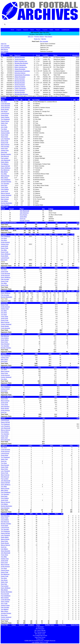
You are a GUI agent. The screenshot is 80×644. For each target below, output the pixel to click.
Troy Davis (4, 129)
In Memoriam (40, 627)
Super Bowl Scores (40, 637)
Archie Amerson (5, 108)
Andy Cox (4, 44)
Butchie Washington (6, 203)
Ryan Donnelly (5, 131)
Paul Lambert (5, 158)
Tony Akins (4, 102)
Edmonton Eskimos (20, 73)
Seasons (26, 30)
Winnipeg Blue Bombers (21, 63)
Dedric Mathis (5, 162)
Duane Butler (5, 115)
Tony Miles (4, 174)
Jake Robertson (24, 213)
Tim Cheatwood (5, 119)
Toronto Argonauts (20, 59)
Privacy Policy (40, 639)
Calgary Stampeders (20, 65)
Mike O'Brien (4, 178)
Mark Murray (4, 50)
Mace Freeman (5, 145)
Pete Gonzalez (5, 147)
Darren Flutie (5, 141)
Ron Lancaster (44, 41)
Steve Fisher (4, 137)
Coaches (45, 30)
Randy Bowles (5, 110)
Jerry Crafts (4, 127)
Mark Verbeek (5, 199)
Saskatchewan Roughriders (22, 71)
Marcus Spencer (6, 193)
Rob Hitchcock (5, 156)
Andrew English (5, 133)
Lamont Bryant (5, 113)
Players (38, 30)
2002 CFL (31, 37)
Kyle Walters (4, 201)
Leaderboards (65, 30)
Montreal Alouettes (20, 57)
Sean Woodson (5, 205)
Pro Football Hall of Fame (40, 636)
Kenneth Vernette (25, 221)
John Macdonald (6, 160)
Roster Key (37, 39)
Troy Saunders (5, 184)
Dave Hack (4, 152)
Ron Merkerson (5, 170)
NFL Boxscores (40, 629)
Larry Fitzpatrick (5, 139)
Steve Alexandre (6, 106)
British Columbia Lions (21, 61)
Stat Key (44, 39)
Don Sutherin (5, 51)
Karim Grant (4, 148)
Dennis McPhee (5, 48)
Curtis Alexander (6, 104)
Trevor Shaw (4, 187)
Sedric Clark (4, 123)
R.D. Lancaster (5, 46)
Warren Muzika (5, 176)
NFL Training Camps (40, 632)
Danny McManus (6, 168)
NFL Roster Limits (40, 634)
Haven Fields (5, 135)
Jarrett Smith (4, 191)
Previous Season (39, 37)
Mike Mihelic (4, 172)
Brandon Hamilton (6, 154)
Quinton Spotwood (6, 195)
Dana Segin (4, 185)
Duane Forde (5, 143)
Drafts (51, 30)
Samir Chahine (5, 117)
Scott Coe (4, 125)
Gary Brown (4, 111)
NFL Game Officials (40, 630)
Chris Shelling (5, 189)
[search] (28, 24)
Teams (32, 30)
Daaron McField (5, 166)
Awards (57, 30)
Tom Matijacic (5, 164)
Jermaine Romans (6, 182)
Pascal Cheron (5, 121)
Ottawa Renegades (20, 69)
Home (12, 30)
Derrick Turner (5, 197)
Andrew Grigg (5, 150)
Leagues (19, 30)
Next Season (49, 37)
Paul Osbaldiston (6, 180)
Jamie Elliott (23, 217)
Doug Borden (24, 215)
